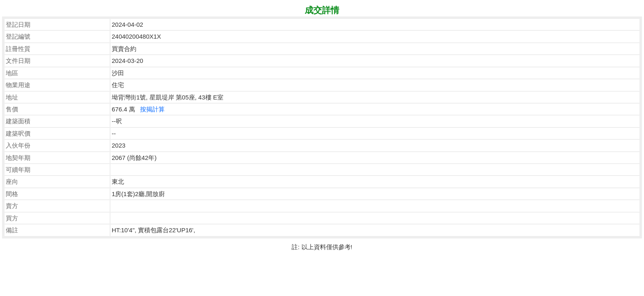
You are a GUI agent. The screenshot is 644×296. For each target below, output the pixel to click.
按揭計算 (152, 109)
